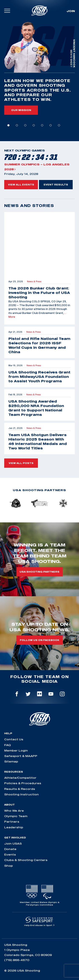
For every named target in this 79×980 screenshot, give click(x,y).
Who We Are (14, 811)
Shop (9, 866)
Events (10, 854)
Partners (12, 822)
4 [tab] (34, 125)
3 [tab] (25, 125)
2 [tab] (17, 125)
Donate (10, 849)
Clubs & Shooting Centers (26, 860)
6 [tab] (51, 125)
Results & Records (20, 789)
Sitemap (11, 761)
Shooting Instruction (21, 794)
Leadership (14, 827)
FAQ (7, 745)
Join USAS (13, 843)
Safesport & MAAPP (21, 756)
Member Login (16, 750)
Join (71, 11)
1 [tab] (8, 125)
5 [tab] (42, 125)
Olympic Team (16, 816)
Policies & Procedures (23, 783)
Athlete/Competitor (20, 778)
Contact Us (14, 739)
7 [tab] (59, 125)
